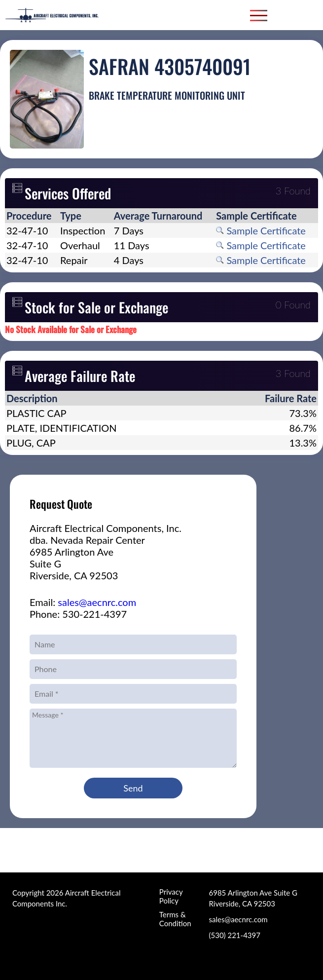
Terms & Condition (175, 919)
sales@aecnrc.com (97, 602)
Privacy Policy (171, 896)
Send (133, 788)
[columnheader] (32, 216)
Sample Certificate (261, 230)
